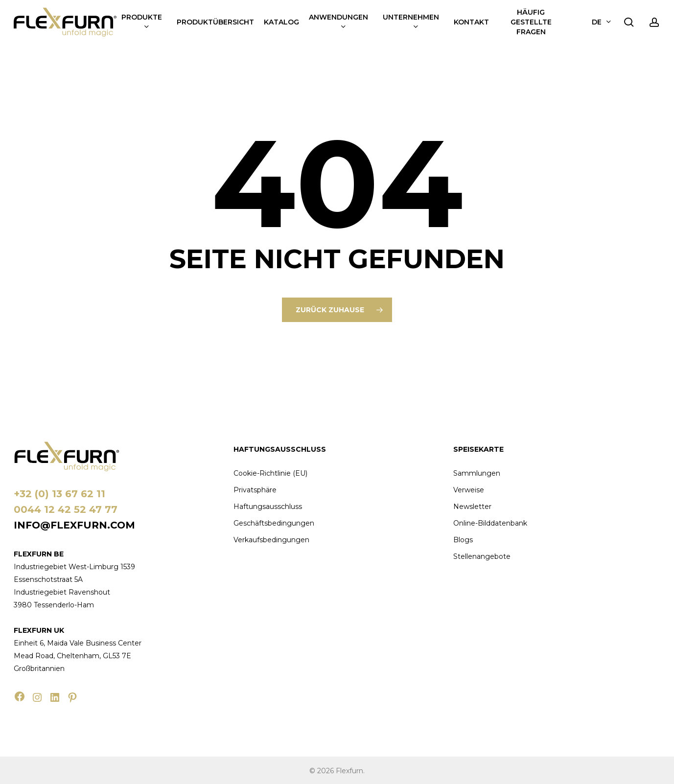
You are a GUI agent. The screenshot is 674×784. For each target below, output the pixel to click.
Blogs (463, 540)
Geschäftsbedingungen (274, 523)
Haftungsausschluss (268, 507)
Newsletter (472, 507)
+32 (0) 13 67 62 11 (59, 494)
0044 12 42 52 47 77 (66, 509)
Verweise (469, 490)
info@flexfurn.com (74, 525)
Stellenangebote (482, 556)
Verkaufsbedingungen (271, 540)
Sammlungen (477, 473)
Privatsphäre (255, 490)
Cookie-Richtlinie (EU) (270, 473)
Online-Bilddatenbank (490, 523)
